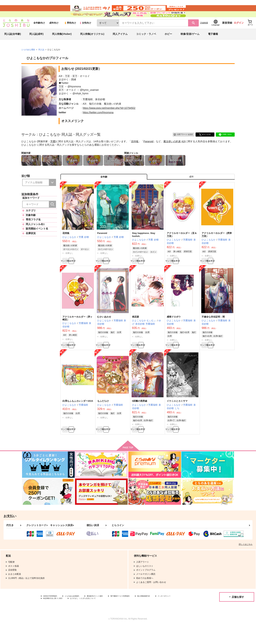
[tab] (191, 187)
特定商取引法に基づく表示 (81, 617)
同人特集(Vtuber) (62, 43)
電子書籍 (213, 43)
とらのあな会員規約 (79, 614)
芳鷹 (53, 151)
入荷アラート (181, 143)
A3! (183, 151)
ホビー (168, 43)
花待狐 (135, 151)
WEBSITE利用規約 (52, 614)
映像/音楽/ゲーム (190, 43)
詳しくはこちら (246, 562)
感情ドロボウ (174, 331)
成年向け (54, 32)
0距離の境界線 (140, 417)
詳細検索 (204, 32)
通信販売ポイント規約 (106, 614)
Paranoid (148, 151)
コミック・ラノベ (146, 43)
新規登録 (227, 32)
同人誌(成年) (36, 43)
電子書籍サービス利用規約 (138, 614)
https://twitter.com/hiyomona (98, 122)
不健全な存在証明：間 (213, 331)
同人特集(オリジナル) (92, 43)
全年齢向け (39, 32)
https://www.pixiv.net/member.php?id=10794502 (109, 117)
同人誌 (43, 59)
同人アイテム (120, 43)
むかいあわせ (104, 331)
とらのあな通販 (29, 59)
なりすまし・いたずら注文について (118, 617)
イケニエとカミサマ (177, 417)
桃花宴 (136, 331)
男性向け (70, 32)
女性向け (85, 32)
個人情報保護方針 (167, 614)
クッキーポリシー (52, 617)
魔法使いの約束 (172, 151)
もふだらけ (103, 417)
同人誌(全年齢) (13, 43)
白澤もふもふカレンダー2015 (78, 417)
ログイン (239, 32)
